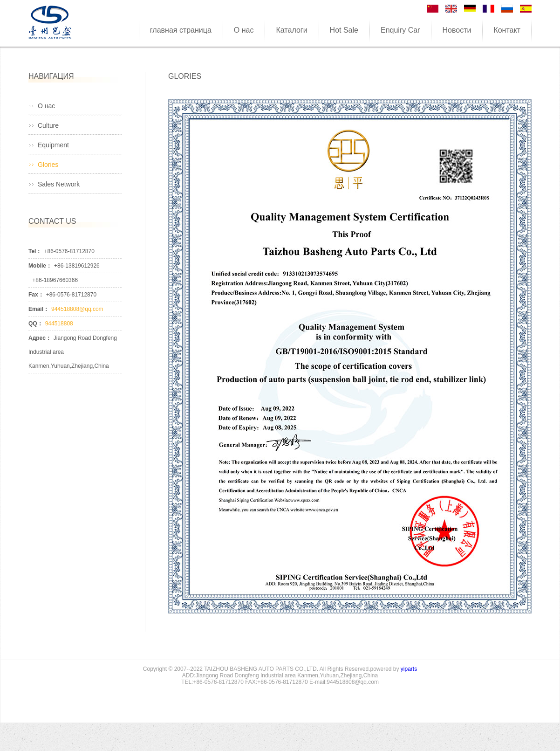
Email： (39, 309)
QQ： (36, 324)
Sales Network (59, 184)
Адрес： (40, 338)
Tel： (35, 251)
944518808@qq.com (77, 309)
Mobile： (40, 266)
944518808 (59, 324)
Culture (48, 125)
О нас (46, 106)
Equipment (53, 145)
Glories (48, 165)
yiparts (409, 669)
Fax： (36, 295)
